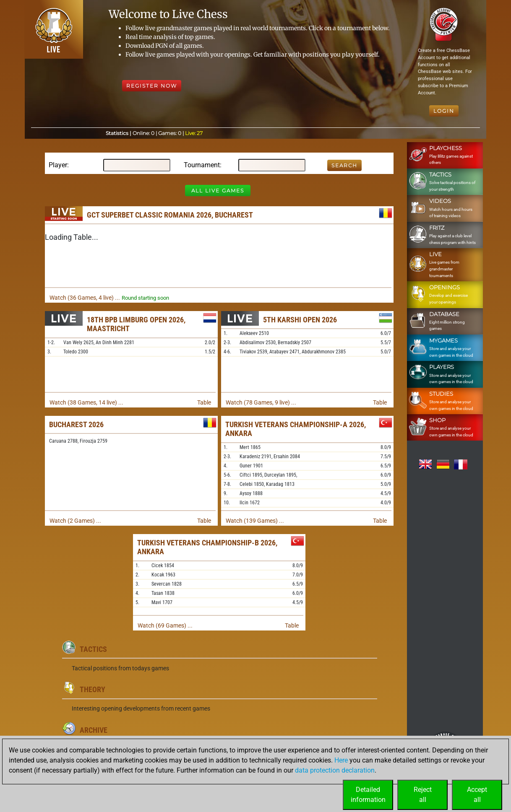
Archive (94, 730)
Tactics (93, 649)
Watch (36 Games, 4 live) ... (85, 298)
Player (58, 165)
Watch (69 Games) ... (165, 625)
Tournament (202, 165)
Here (341, 760)
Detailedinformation (368, 795)
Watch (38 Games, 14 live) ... (86, 402)
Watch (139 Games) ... (255, 521)
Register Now (152, 86)
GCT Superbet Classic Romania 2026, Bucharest (170, 215)
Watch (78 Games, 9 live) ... (261, 402)
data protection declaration (335, 770)
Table (204, 402)
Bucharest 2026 (76, 424)
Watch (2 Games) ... (75, 521)
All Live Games (218, 191)
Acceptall (477, 795)
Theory (93, 689)
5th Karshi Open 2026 (300, 320)
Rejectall (423, 795)
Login (444, 111)
